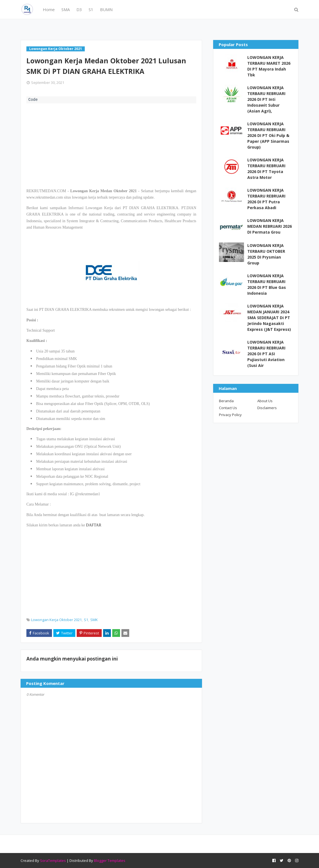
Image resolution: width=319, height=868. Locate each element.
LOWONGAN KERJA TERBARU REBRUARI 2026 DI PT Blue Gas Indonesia (267, 284)
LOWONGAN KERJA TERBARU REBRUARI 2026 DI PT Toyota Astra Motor (266, 169)
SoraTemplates (53, 861)
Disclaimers (267, 408)
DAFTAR (94, 525)
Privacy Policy (230, 415)
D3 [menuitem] (79, 9)
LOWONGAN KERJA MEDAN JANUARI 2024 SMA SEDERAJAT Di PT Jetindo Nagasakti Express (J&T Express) (269, 318)
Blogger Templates (110, 861)
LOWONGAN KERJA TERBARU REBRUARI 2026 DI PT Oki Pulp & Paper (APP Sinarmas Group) (268, 135)
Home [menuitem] (49, 9)
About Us (265, 401)
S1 (86, 620)
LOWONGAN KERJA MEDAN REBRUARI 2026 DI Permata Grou (270, 226)
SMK (94, 620)
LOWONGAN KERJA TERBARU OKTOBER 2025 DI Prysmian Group (266, 254)
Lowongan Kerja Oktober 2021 (56, 620)
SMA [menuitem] (66, 9)
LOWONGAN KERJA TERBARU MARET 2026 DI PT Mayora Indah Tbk (269, 66)
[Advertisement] (111, 145)
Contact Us (228, 408)
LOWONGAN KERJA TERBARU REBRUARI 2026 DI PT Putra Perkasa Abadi (266, 199)
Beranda (226, 401)
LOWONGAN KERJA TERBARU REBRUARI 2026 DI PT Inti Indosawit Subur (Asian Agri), (266, 99)
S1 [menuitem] (91, 9)
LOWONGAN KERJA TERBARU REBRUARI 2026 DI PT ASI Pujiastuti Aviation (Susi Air (266, 354)
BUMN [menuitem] (106, 9)
